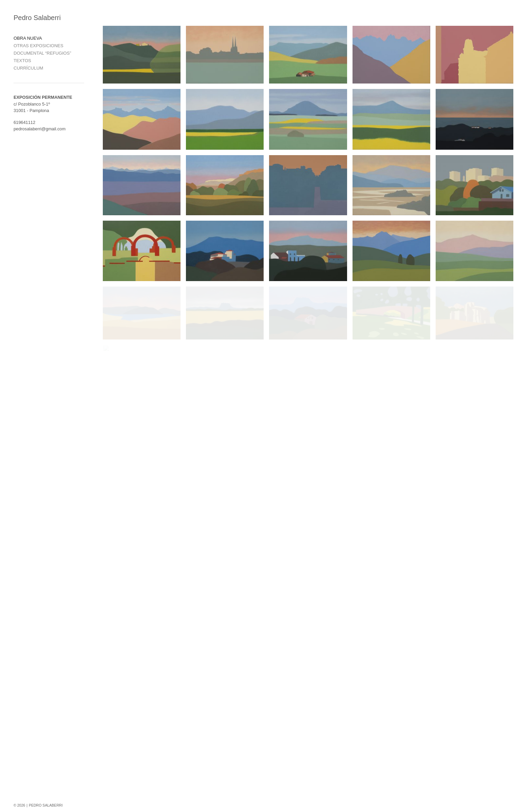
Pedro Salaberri (37, 18)
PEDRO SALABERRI (46, 805)
